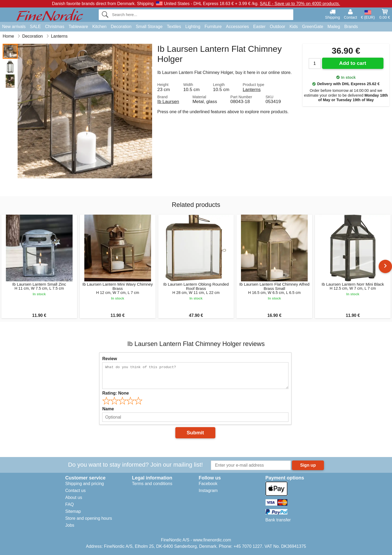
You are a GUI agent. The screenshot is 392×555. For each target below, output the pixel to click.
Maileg (334, 27)
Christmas (55, 27)
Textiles (174, 27)
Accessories (237, 27)
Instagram (208, 491)
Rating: (116, 393)
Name (108, 409)
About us (74, 497)
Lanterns (252, 89)
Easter (259, 27)
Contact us (76, 491)
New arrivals (14, 27)
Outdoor (278, 27)
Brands (351, 27)
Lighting (193, 27)
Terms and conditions (152, 484)
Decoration (121, 27)
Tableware (78, 27)
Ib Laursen (168, 101)
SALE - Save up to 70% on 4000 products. (300, 4)
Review (110, 359)
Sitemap (73, 511)
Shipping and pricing (85, 484)
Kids (294, 27)
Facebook (208, 484)
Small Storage (149, 27)
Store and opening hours (89, 518)
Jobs (70, 525)
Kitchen (99, 27)
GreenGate (313, 27)
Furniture (213, 27)
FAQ (70, 504)
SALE (35, 27)
